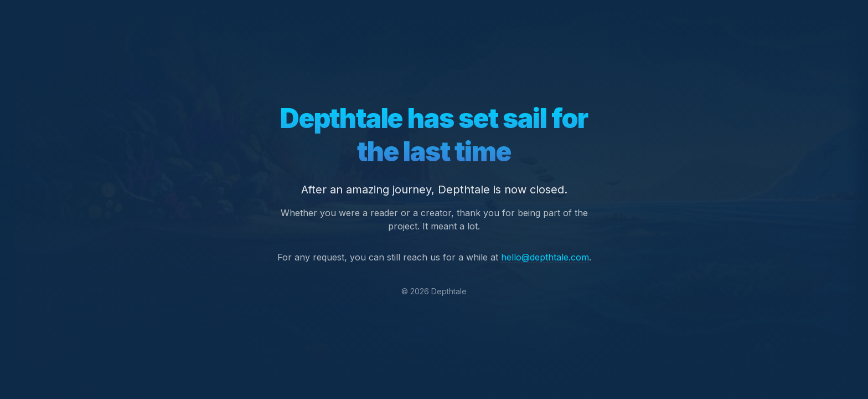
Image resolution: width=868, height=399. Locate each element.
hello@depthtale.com (545, 257)
